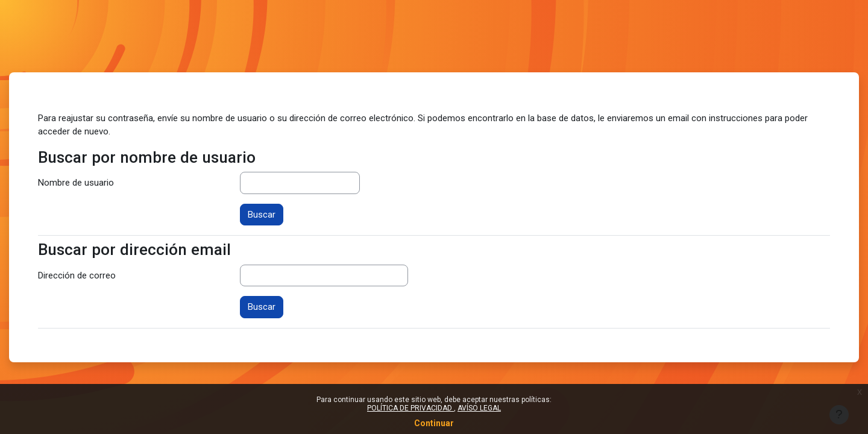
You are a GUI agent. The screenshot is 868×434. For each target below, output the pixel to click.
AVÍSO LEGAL (479, 408)
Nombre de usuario (76, 183)
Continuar (434, 423)
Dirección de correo (77, 275)
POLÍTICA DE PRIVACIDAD (410, 408)
